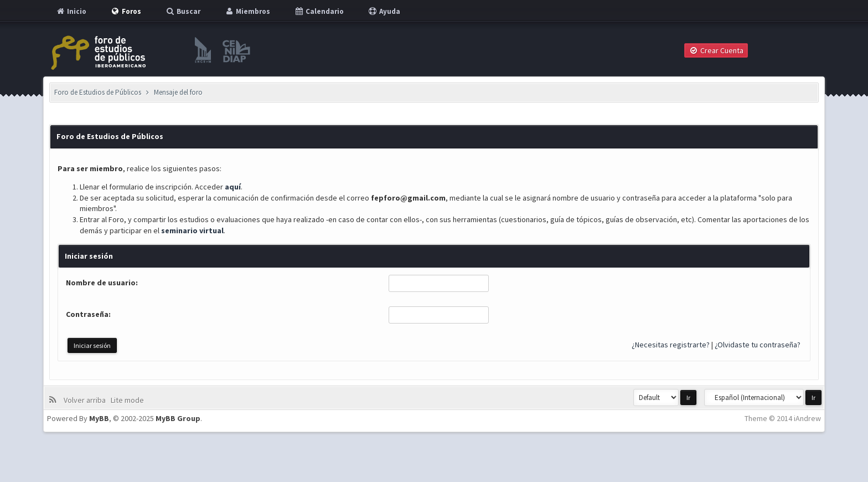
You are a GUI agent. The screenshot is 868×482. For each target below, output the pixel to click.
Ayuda (384, 11)
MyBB (99, 418)
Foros (126, 11)
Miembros (247, 11)
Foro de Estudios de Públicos (98, 92)
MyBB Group (178, 418)
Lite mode (129, 400)
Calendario (319, 11)
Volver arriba (86, 400)
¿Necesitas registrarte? (671, 345)
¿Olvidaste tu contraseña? (758, 345)
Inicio (71, 11)
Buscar (183, 11)
